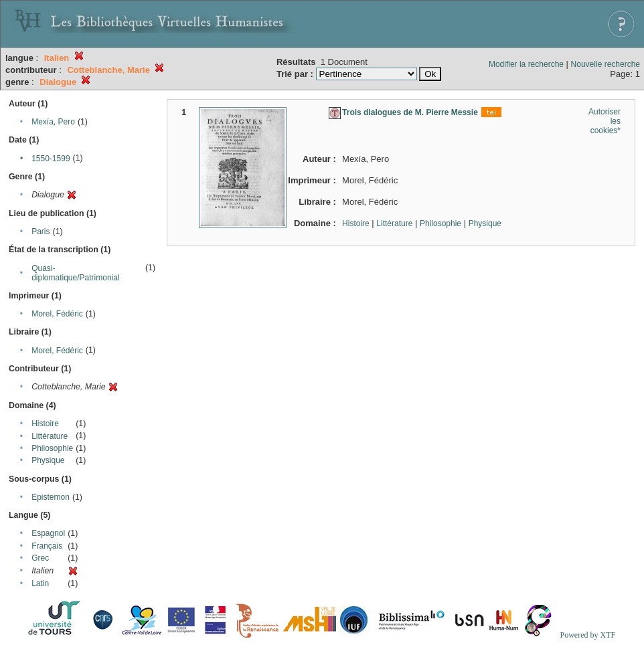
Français (47, 546)
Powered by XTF (587, 635)
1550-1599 (51, 159)
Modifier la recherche (526, 64)
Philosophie (52, 448)
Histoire (45, 424)
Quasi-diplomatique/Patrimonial (75, 273)
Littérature (50, 436)
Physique (48, 460)
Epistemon (51, 497)
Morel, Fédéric (57, 314)
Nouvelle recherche (606, 64)
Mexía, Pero (53, 122)
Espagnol (48, 533)
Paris (41, 232)
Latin (40, 583)
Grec (40, 558)
